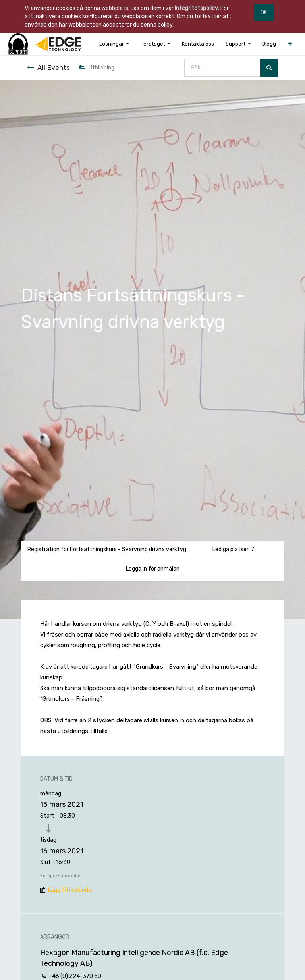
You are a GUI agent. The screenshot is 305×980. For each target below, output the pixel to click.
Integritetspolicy (196, 8)
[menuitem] (198, 44)
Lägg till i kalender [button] (71, 890)
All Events (48, 68)
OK (264, 13)
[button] (290, 44)
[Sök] (269, 68)
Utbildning (97, 68)
